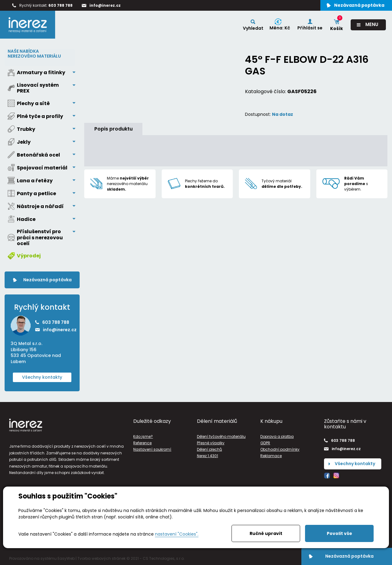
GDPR (265, 443)
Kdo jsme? (143, 436)
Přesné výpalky (211, 443)
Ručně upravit (266, 533)
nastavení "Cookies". (177, 534)
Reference (142, 443)
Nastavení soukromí (152, 449)
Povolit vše (339, 533)
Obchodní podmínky (280, 449)
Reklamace (271, 456)
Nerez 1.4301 (207, 456)
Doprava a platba (277, 436)
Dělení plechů (209, 449)
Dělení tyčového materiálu (221, 436)
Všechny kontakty (42, 377)
